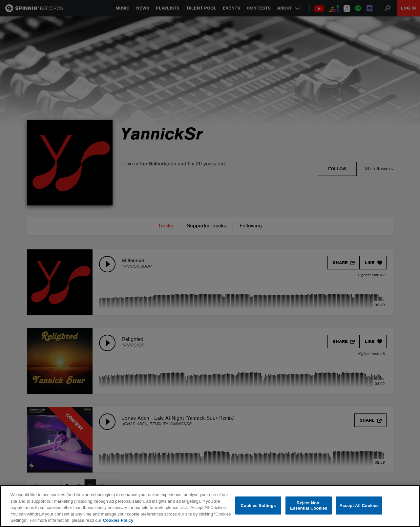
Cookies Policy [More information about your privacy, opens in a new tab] (118, 520)
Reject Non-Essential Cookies (309, 506)
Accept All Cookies (359, 506)
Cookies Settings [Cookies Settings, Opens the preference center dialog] (258, 506)
